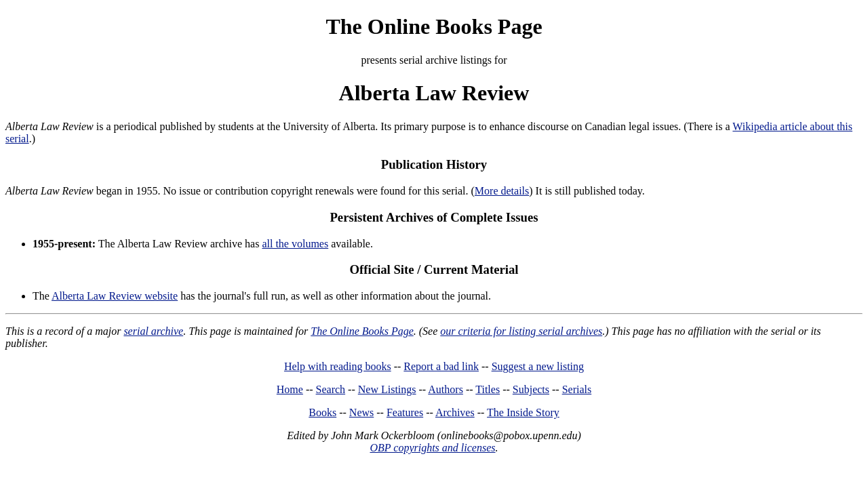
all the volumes (295, 244)
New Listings (387, 389)
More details (502, 191)
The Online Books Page (434, 26)
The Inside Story (523, 412)
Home (290, 389)
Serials (577, 389)
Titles (488, 389)
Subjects (531, 389)
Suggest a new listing (538, 366)
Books (322, 412)
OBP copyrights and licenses (432, 448)
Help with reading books (338, 366)
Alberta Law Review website (115, 296)
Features (405, 412)
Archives (455, 412)
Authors (446, 389)
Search (331, 389)
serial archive (153, 331)
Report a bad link (441, 366)
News (361, 412)
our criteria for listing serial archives (521, 331)
